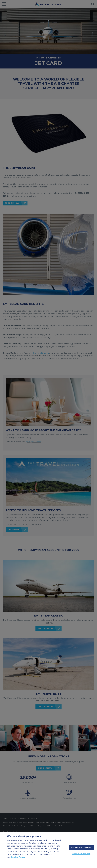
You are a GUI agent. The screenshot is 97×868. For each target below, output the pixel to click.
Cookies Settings (81, 854)
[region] (48, 850)
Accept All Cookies (81, 847)
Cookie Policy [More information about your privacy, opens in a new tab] (18, 857)
